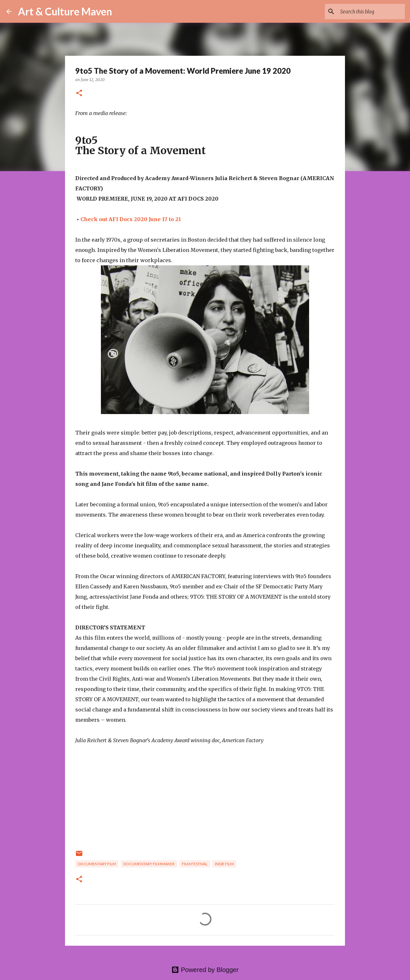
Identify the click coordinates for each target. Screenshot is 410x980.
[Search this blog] (371, 12)
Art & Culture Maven (65, 11)
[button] (79, 93)
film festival (195, 864)
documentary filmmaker (149, 864)
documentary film (97, 864)
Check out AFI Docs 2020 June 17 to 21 (131, 219)
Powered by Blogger (205, 970)
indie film (224, 864)
